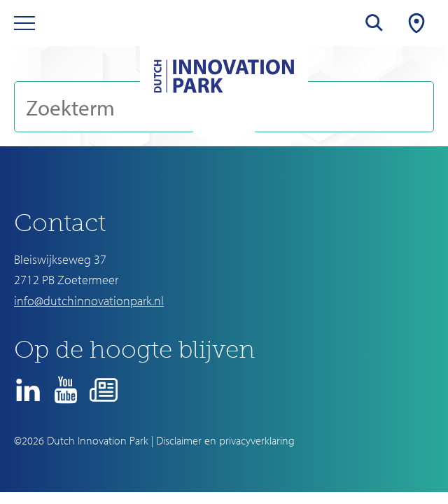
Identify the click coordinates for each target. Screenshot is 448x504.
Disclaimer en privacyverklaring (225, 440)
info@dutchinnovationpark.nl (89, 301)
